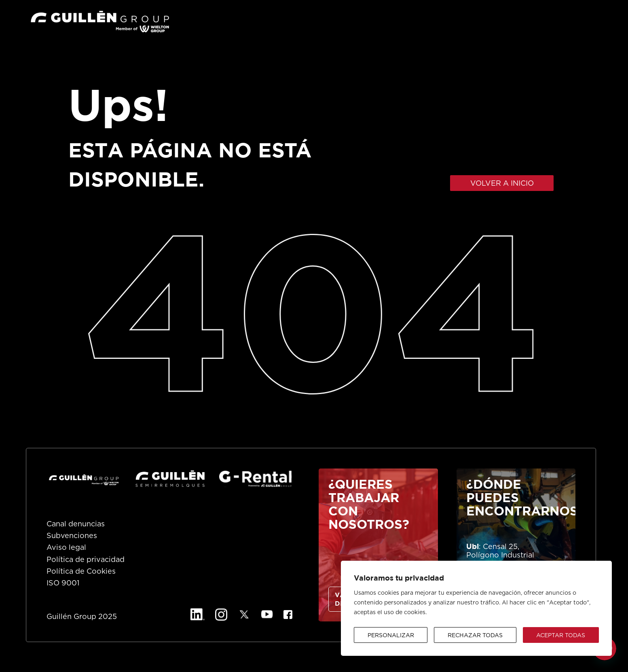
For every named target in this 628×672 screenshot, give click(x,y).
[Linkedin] (198, 615)
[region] (476, 608)
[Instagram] (221, 615)
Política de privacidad (86, 560)
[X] (244, 615)
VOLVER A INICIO (502, 184)
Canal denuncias (76, 524)
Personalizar (391, 636)
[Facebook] (288, 615)
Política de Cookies (81, 572)
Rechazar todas (475, 636)
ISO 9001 (63, 583)
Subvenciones (72, 536)
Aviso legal (66, 548)
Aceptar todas (561, 636)
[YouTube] (267, 615)
